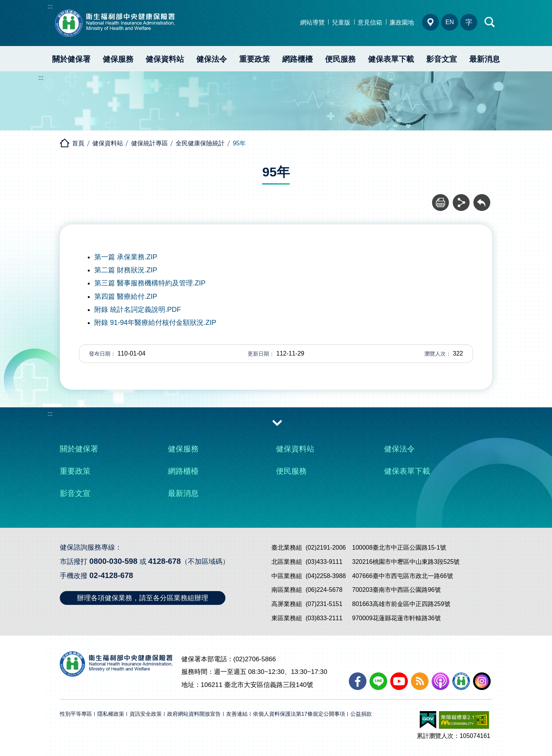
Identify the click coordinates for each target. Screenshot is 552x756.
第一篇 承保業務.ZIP (126, 257)
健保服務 (118, 59)
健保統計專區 (149, 143)
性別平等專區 (76, 714)
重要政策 (255, 59)
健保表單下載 (391, 59)
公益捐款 (361, 714)
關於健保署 (71, 59)
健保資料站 (165, 59)
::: (50, 6)
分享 (461, 198)
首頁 (78, 143)
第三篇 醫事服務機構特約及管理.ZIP (150, 283)
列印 (440, 198)
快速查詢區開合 (490, 22)
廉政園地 (402, 22)
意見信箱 (370, 22)
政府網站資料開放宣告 (194, 714)
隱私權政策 (111, 714)
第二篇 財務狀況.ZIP (126, 270)
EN (450, 22)
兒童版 (341, 22)
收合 (277, 422)
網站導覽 (312, 22)
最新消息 (485, 59)
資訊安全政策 (146, 714)
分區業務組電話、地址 (430, 22)
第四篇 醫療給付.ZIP (126, 296)
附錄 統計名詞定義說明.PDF (138, 310)
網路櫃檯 (297, 59)
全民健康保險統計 (200, 143)
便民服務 (340, 59)
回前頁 (482, 198)
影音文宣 (442, 59)
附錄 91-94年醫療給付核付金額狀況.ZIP (155, 323)
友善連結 (237, 714)
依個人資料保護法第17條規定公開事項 (299, 714)
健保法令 (212, 59)
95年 (239, 143)
